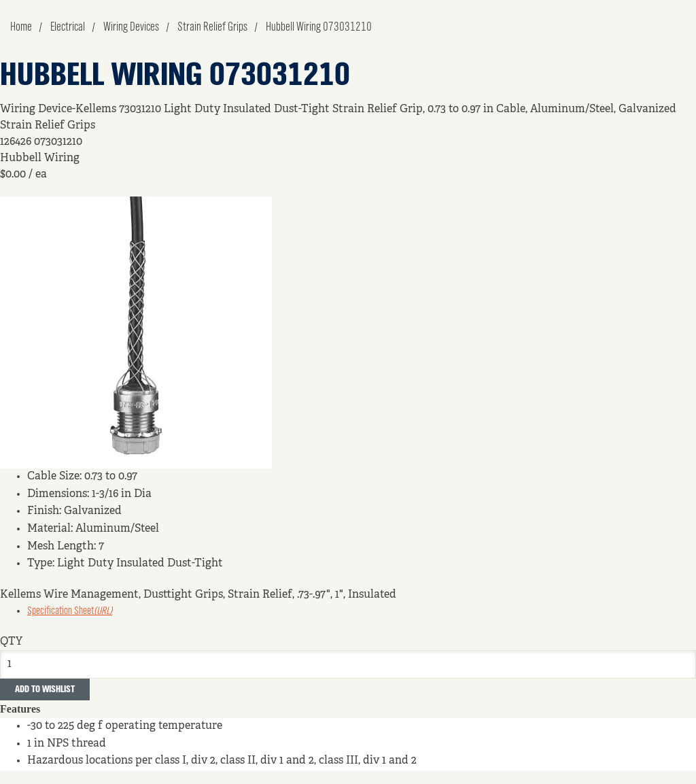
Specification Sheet (70, 611)
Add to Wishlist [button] (45, 689)
